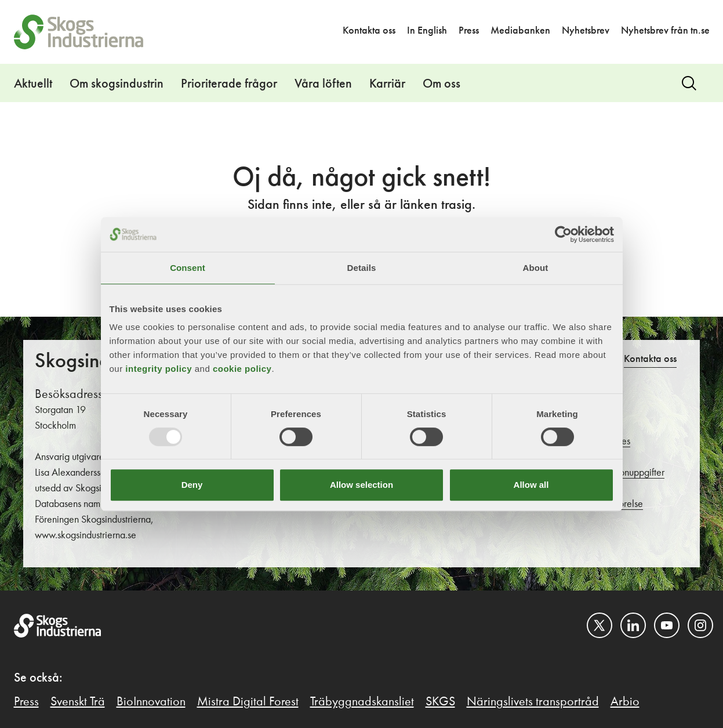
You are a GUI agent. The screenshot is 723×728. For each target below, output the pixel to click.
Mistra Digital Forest (248, 702)
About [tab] (536, 268)
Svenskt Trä (78, 702)
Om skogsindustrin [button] (117, 84)
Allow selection (361, 485)
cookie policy (242, 369)
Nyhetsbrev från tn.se (665, 31)
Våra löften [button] (323, 84)
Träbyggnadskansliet (362, 702)
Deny (192, 485)
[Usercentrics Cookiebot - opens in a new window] (563, 234)
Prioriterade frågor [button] (229, 84)
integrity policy (159, 369)
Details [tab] (362, 268)
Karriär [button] (387, 84)
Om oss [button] (442, 84)
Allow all (531, 485)
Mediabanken (520, 31)
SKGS (440, 702)
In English (427, 31)
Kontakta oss (369, 31)
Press (469, 31)
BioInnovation (151, 702)
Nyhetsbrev (586, 31)
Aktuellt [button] (33, 84)
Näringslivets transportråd (533, 702)
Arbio (625, 702)
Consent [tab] (188, 268)
